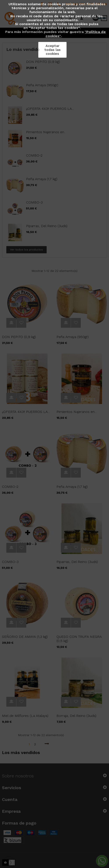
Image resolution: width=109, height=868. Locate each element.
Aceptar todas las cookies (53, 50)
